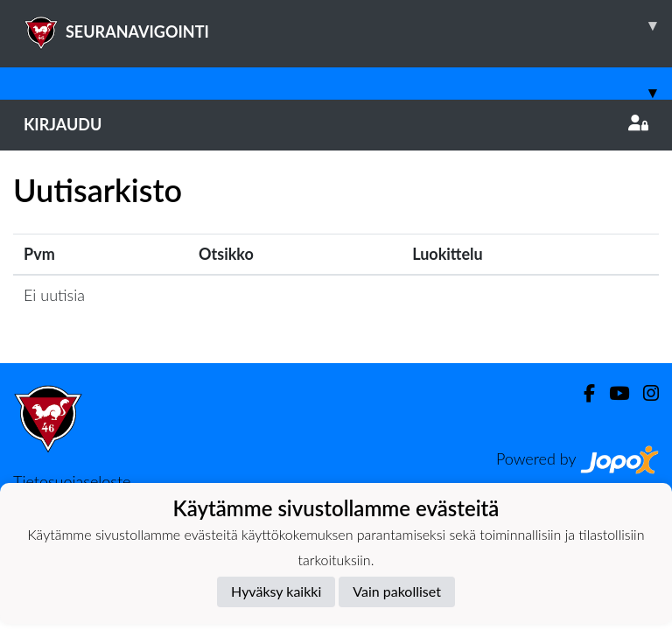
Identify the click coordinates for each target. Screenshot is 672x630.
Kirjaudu (336, 124)
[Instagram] (644, 393)
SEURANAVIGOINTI (348, 25)
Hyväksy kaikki (276, 591)
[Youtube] (612, 393)
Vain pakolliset (397, 591)
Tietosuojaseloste (72, 481)
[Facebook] (582, 393)
